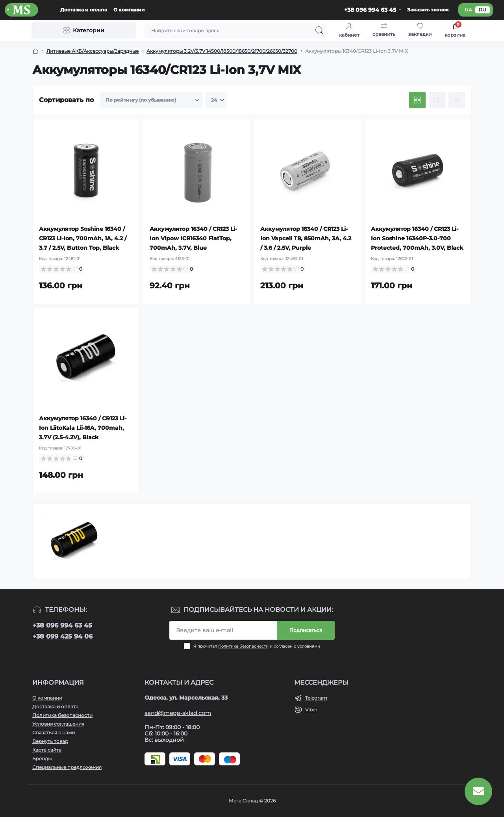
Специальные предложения (67, 767)
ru (483, 10)
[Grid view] (417, 100)
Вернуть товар (50, 741)
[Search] (319, 30)
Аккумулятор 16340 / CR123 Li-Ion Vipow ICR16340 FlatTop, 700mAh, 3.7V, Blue (193, 238)
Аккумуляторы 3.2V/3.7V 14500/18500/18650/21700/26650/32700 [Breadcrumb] (222, 51)
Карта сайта (47, 750)
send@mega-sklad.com (178, 713)
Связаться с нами (54, 733)
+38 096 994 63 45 (62, 625)
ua (468, 10)
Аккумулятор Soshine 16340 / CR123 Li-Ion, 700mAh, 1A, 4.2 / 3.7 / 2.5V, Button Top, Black (83, 238)
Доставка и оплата (84, 10)
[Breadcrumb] (35, 51)
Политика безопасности (243, 646)
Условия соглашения (58, 724)
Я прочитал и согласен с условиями (257, 646)
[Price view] (457, 100)
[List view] (437, 100)
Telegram (316, 698)
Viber (311, 710)
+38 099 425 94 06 (62, 636)
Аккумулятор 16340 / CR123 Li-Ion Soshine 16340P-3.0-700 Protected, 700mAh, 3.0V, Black (417, 238)
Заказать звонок (428, 10)
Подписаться (306, 630)
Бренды (42, 759)
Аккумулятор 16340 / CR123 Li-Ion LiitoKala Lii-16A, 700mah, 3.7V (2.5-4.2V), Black (83, 428)
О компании (129, 10)
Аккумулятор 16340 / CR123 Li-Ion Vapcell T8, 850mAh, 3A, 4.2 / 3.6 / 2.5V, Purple (306, 238)
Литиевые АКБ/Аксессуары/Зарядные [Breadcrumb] (93, 51)
